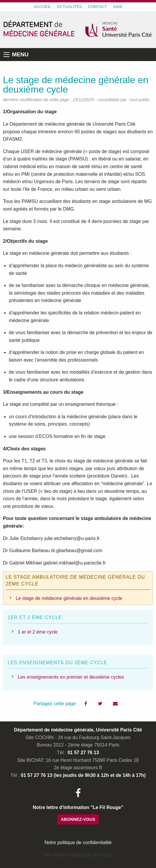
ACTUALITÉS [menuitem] (70, 7)
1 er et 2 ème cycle (38, 632)
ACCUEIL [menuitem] (42, 7)
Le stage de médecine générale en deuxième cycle (69, 598)
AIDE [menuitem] (118, 7)
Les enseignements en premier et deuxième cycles (71, 677)
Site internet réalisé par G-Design (78, 855)
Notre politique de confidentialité (78, 842)
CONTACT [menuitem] (97, 7)
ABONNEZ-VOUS (78, 819)
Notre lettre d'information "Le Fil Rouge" (78, 807)
